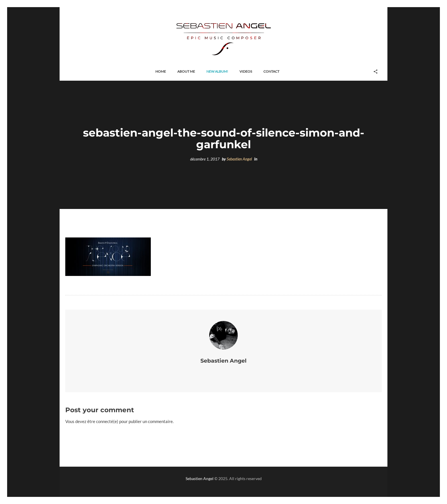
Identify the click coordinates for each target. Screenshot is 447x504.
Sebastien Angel (239, 159)
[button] (161, 72)
